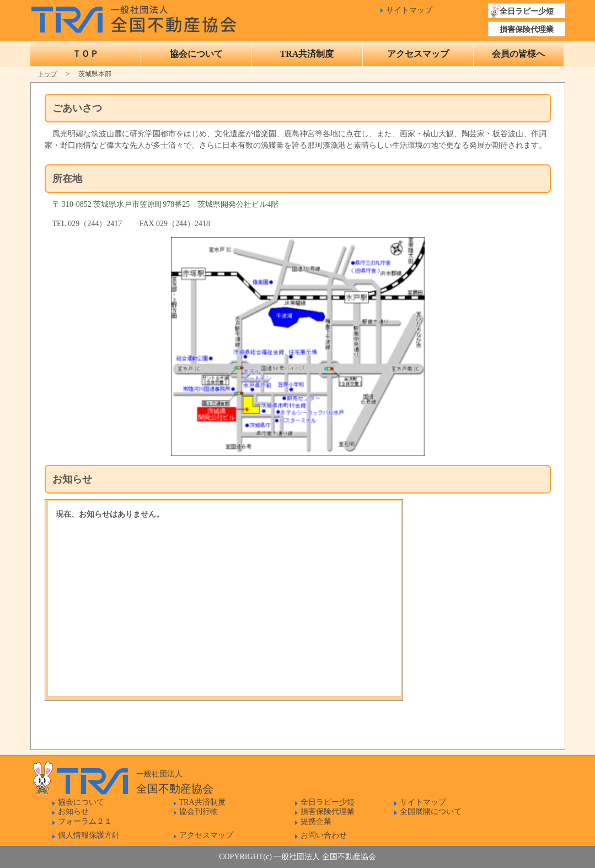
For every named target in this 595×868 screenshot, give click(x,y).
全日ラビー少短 (527, 11)
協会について (196, 54)
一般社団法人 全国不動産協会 (136, 17)
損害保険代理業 (527, 30)
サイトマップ (409, 10)
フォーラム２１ (85, 821)
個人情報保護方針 (89, 835)
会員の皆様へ (518, 54)
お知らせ (73, 811)
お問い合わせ (324, 835)
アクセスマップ (418, 54)
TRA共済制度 (307, 54)
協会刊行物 (199, 811)
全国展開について (431, 811)
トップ (47, 74)
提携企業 (316, 821)
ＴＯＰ (85, 54)
